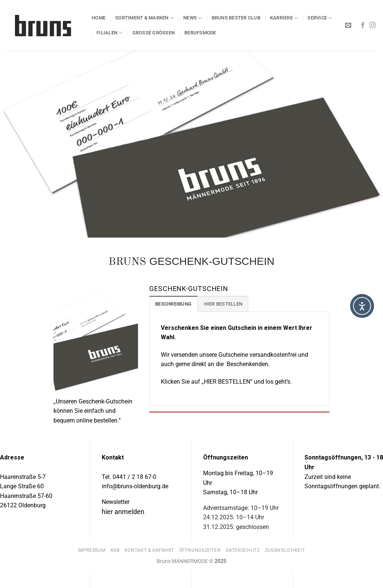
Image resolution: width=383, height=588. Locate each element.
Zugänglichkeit (285, 550)
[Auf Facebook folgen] (363, 25)
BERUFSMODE (200, 33)
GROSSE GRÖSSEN (154, 33)
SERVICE (320, 18)
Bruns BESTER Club (236, 18)
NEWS (192, 18)
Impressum (92, 550)
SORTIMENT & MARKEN (144, 18)
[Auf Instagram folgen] (373, 25)
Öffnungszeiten (200, 550)
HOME (99, 18)
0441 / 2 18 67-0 (134, 477)
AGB (115, 550)
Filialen (110, 33)
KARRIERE (284, 18)
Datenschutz (243, 550)
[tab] (173, 304)
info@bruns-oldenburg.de (135, 486)
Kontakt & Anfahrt (149, 550)
